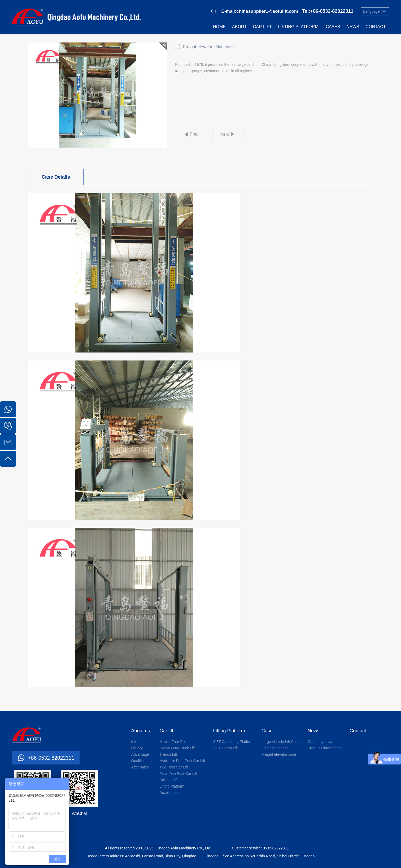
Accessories (170, 793)
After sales (140, 767)
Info (134, 742)
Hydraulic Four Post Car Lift (182, 761)
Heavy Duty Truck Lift (177, 748)
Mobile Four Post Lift (177, 742)
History (137, 748)
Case (267, 731)
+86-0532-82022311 (52, 758)
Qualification (141, 761)
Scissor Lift (169, 780)
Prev (195, 134)
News (353, 27)
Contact (376, 27)
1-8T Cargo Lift (226, 748)
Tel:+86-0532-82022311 (328, 11)
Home (219, 27)
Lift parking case (275, 748)
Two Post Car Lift (174, 767)
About (239, 27)
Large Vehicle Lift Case (281, 742)
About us (141, 731)
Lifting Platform (298, 27)
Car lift (262, 27)
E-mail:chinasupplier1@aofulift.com (260, 11)
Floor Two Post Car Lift (178, 774)
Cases (333, 27)
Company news (321, 742)
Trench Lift (168, 754)
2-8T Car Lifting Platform (233, 742)
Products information (325, 748)
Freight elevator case (279, 754)
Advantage (140, 754)
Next (226, 134)
